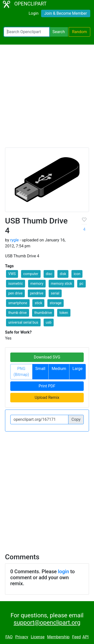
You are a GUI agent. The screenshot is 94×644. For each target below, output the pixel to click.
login (63, 572)
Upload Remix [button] (47, 397)
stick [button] (38, 303)
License (38, 637)
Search (59, 32)
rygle (14, 240)
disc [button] (49, 274)
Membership (58, 637)
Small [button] (40, 369)
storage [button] (56, 303)
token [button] (64, 313)
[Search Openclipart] (27, 32)
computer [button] (31, 274)
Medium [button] (59, 369)
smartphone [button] (18, 303)
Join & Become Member (66, 13)
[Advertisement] (47, 98)
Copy (76, 419)
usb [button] (49, 322)
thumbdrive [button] (43, 313)
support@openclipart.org (47, 623)
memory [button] (37, 284)
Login (33, 13)
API (86, 637)
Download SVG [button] (47, 357)
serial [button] (55, 293)
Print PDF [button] (47, 386)
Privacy (22, 637)
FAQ (9, 637)
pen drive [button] (15, 293)
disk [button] (63, 274)
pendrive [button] (37, 293)
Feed (77, 637)
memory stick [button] (62, 284)
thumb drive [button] (18, 313)
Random (79, 32)
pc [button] (81, 284)
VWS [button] (12, 274)
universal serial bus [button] (23, 322)
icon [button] (77, 274)
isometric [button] (16, 284)
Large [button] (77, 369)
